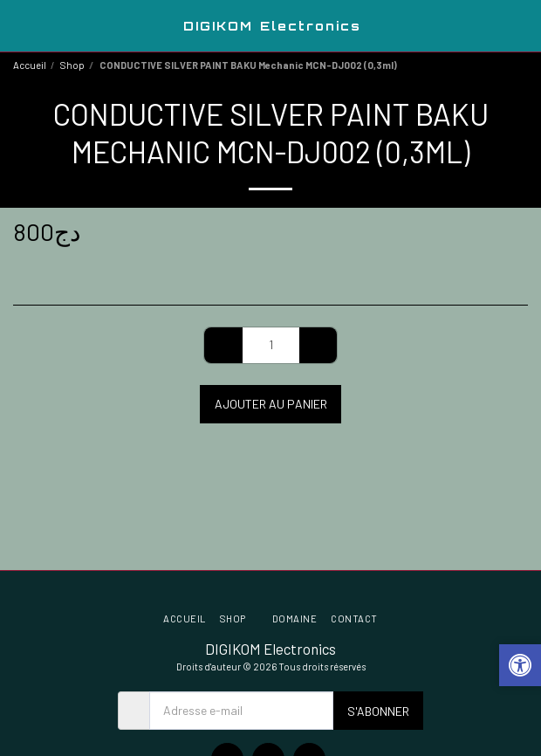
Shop (72, 65)
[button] (19, 25)
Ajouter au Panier (271, 404)
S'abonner (378, 711)
